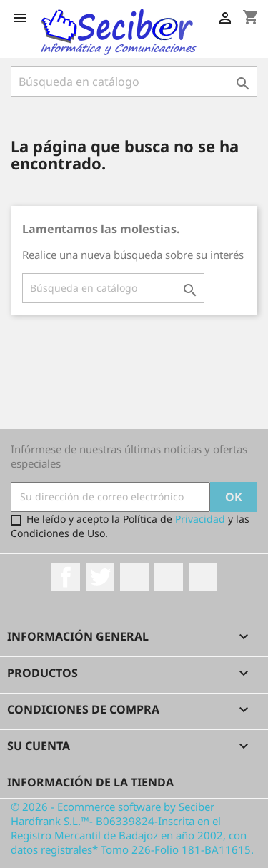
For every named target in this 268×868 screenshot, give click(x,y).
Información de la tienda (90, 782)
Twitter (100, 577)
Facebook (66, 577)
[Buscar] (113, 288)
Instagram (169, 577)
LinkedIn (203, 577)
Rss (134, 577)
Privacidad (200, 519)
